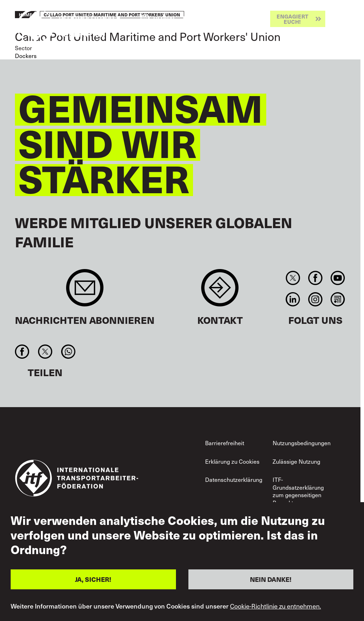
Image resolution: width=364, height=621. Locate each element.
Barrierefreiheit (225, 443)
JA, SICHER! (93, 579)
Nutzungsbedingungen (302, 443)
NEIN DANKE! (271, 579)
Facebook (315, 278)
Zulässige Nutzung (296, 461)
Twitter (293, 278)
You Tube (338, 278)
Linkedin (293, 299)
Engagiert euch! (292, 19)
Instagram (315, 299)
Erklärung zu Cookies (232, 461)
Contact (220, 291)
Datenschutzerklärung (234, 480)
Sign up (85, 291)
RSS (338, 299)
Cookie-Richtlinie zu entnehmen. (275, 606)
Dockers (26, 56)
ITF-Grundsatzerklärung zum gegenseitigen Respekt (298, 491)
